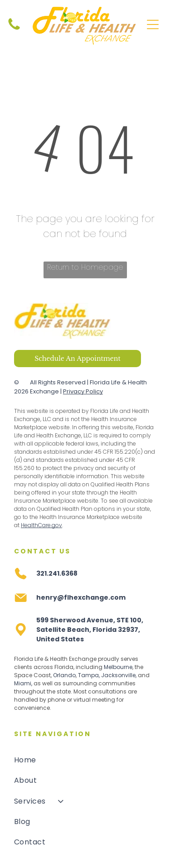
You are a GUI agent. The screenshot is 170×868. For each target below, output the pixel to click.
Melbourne (118, 667)
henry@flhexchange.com (81, 597)
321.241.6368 (57, 573)
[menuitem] (85, 760)
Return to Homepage (85, 267)
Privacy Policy (83, 391)
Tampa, (89, 675)
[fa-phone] (14, 29)
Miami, (23, 683)
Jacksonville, (119, 675)
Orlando (64, 675)
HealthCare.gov (41, 525)
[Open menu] (153, 24)
